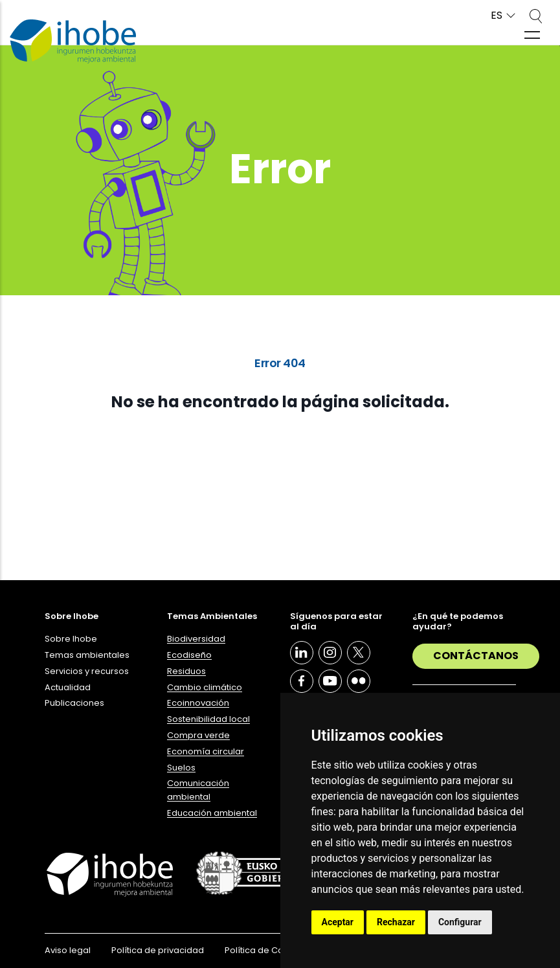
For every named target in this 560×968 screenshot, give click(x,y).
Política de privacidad (158, 950)
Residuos (186, 671)
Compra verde (198, 735)
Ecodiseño (189, 655)
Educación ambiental (212, 813)
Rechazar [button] (396, 922)
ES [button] (497, 16)
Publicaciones (74, 703)
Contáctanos (476, 656)
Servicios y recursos (87, 671)
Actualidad (68, 687)
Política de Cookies (265, 950)
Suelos (181, 768)
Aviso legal (68, 950)
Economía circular (206, 751)
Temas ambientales (87, 655)
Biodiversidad (196, 639)
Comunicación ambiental (198, 790)
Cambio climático (205, 687)
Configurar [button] (460, 922)
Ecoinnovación (198, 703)
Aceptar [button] (338, 922)
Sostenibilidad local (208, 719)
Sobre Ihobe (71, 639)
